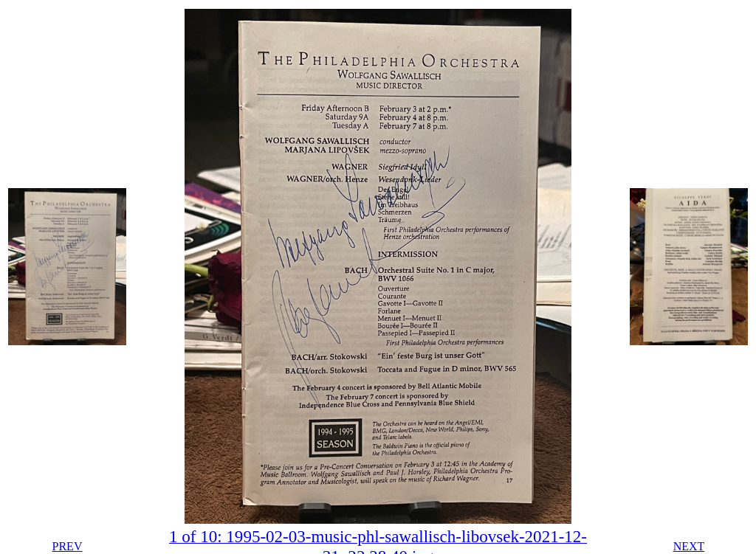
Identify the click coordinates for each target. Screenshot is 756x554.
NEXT (689, 546)
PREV (68, 546)
